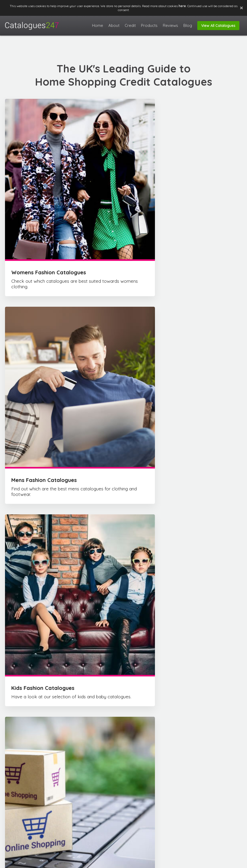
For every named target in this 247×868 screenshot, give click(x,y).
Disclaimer (211, 861)
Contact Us (198, 802)
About (180, 861)
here (182, 6)
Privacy (231, 861)
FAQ (194, 861)
